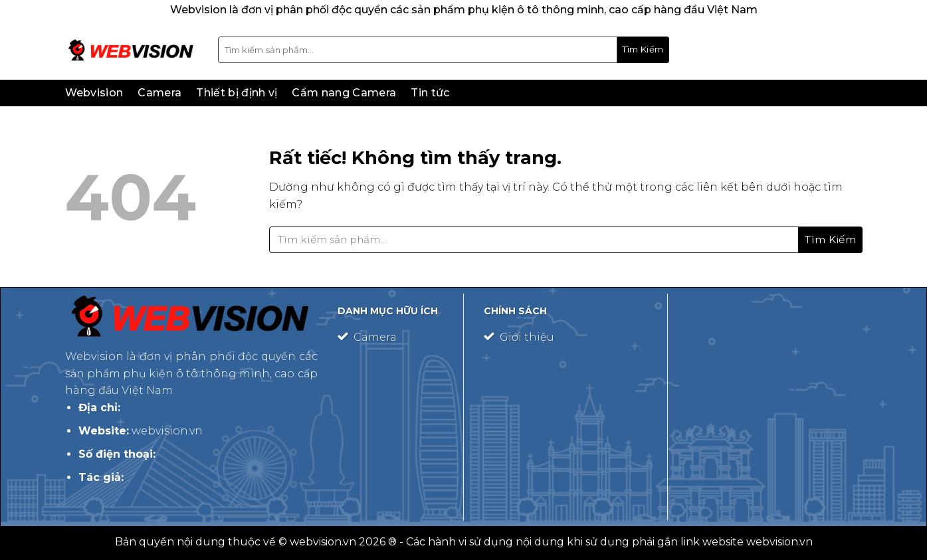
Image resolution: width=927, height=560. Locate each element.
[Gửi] (643, 50)
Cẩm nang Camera (344, 93)
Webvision (94, 93)
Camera (159, 93)
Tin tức (430, 93)
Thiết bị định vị (237, 93)
